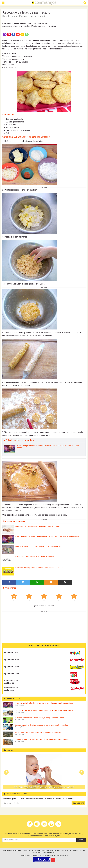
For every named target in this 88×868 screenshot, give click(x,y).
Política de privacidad (40, 850)
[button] (6, 772)
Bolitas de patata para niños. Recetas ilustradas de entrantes (39, 568)
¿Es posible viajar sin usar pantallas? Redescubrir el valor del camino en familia (44, 710)
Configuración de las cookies (44, 853)
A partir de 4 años (11, 660)
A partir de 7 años (11, 667)
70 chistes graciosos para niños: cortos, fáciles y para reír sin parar (39, 718)
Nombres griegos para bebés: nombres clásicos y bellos (37, 526)
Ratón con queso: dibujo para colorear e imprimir (35, 556)
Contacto (65, 850)
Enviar (81, 840)
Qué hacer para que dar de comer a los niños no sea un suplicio (44, 787)
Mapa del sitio (55, 850)
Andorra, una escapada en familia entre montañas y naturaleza (38, 732)
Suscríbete (78, 803)
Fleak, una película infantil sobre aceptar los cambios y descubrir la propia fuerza (48, 447)
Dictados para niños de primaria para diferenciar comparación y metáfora (41, 725)
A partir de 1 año (11, 652)
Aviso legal (17, 850)
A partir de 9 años (11, 674)
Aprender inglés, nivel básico (11, 682)
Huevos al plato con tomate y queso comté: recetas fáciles (38, 546)
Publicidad (27, 850)
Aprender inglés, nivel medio (11, 689)
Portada (7, 850)
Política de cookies (78, 850)
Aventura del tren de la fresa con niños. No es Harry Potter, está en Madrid (42, 740)
